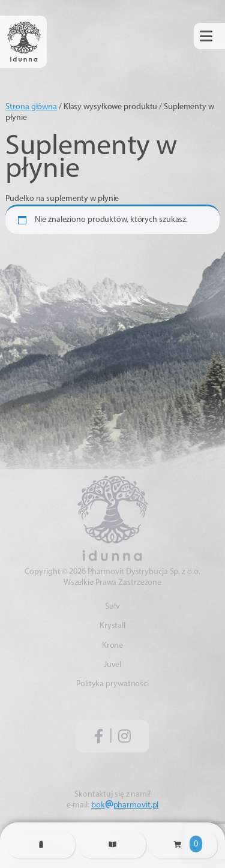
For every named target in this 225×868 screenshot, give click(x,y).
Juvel (113, 665)
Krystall (112, 626)
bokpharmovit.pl (125, 805)
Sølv (112, 607)
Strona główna (31, 107)
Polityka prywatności (112, 684)
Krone (113, 646)
